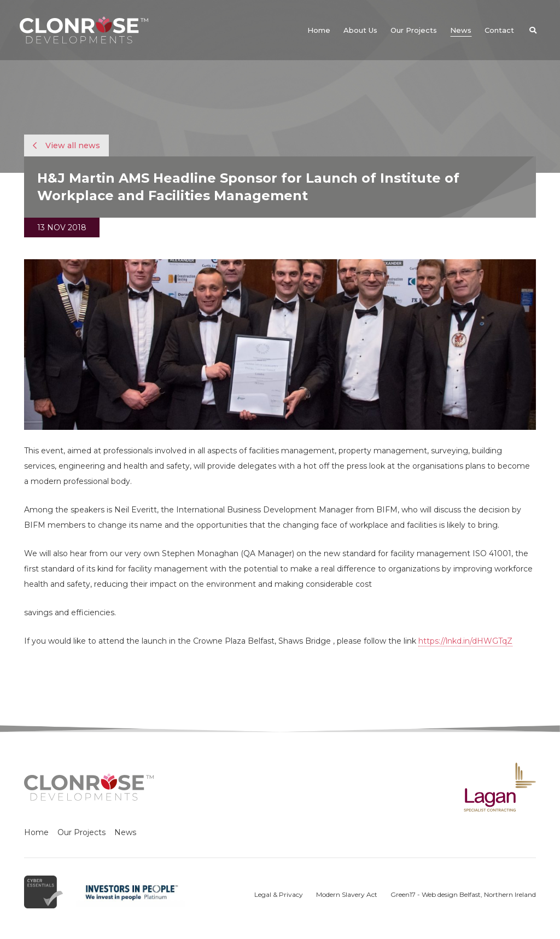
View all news (66, 145)
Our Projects (81, 832)
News (125, 832)
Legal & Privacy (279, 894)
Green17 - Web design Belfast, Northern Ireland (463, 894)
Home (36, 832)
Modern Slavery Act (347, 894)
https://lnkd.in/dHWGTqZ (465, 641)
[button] (533, 30)
